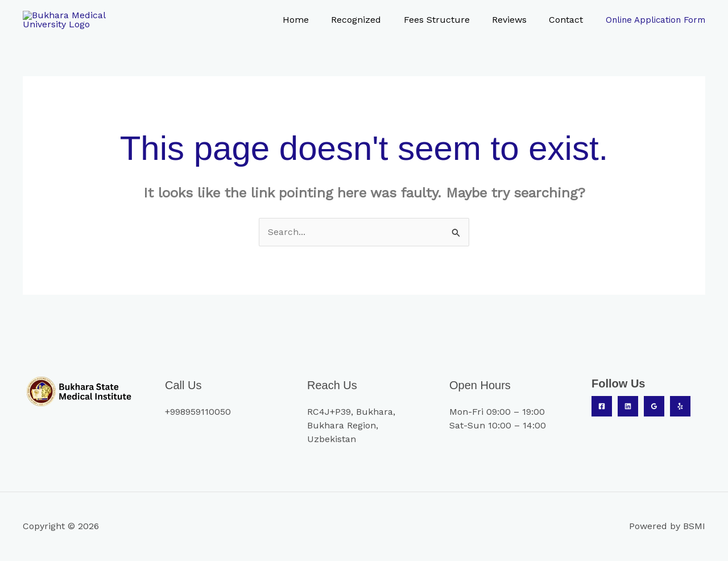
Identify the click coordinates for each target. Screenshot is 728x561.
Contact (568, 21)
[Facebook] (602, 409)
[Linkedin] (628, 409)
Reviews (516, 21)
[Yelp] (680, 409)
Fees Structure (447, 21)
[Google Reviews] (654, 409)
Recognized (371, 21)
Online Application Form (655, 21)
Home (315, 21)
